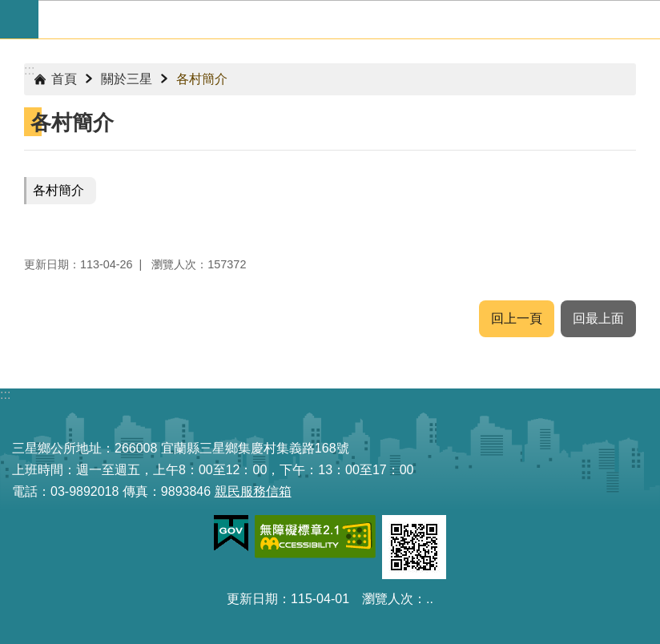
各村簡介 (202, 79)
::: (29, 70)
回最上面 (598, 318)
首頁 (64, 79)
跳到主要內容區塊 (8, 8)
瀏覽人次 (388, 599)
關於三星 (127, 79)
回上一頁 (517, 318)
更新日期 (252, 599)
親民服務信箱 (253, 491)
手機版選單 (19, 19)
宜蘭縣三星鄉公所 (349, 19)
